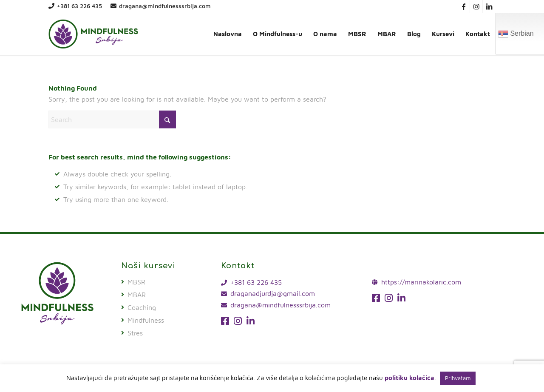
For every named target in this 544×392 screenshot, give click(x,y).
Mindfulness (146, 320)
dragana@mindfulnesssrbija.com (161, 6)
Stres (135, 333)
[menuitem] (228, 34)
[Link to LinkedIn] (489, 6)
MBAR (137, 295)
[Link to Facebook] (463, 6)
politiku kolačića (409, 378)
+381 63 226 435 (75, 6)
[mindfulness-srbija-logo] (93, 34)
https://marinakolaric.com (421, 282)
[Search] (112, 119)
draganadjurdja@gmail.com (273, 293)
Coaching (142, 307)
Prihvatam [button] (458, 378)
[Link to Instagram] (476, 6)
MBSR (136, 282)
